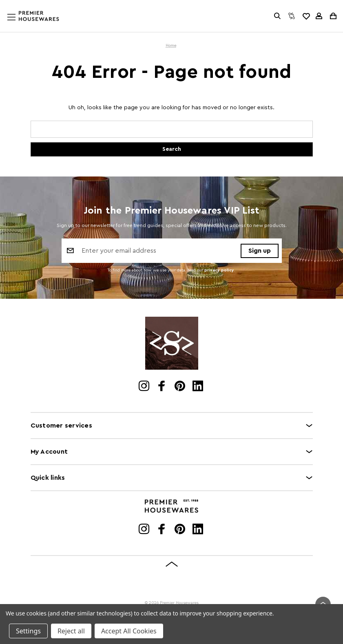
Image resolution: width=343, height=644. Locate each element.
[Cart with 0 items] (333, 16)
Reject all (71, 631)
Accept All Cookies (129, 631)
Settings (28, 631)
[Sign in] (319, 16)
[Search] (277, 16)
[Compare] (292, 16)
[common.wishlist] (306, 16)
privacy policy (219, 270)
